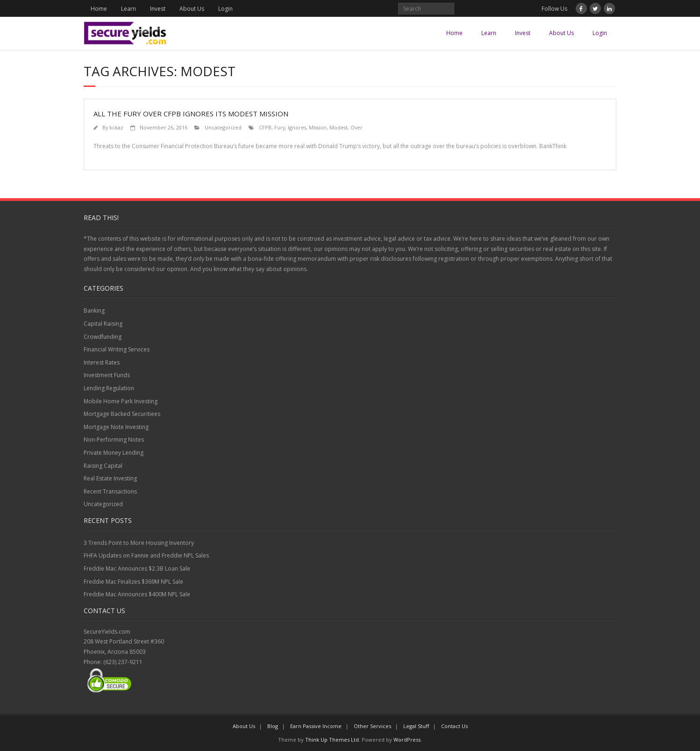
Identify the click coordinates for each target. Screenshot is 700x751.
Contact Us (454, 726)
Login (225, 9)
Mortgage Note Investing (116, 427)
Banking (94, 311)
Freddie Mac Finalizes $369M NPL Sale (133, 582)
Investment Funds (107, 375)
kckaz (116, 127)
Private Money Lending (114, 453)
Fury (280, 127)
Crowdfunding (103, 337)
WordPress (407, 740)
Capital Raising (103, 324)
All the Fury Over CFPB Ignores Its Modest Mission (191, 114)
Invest (158, 9)
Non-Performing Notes (114, 440)
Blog (273, 726)
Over (357, 127)
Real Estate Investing (110, 478)
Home (99, 9)
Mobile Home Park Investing (121, 401)
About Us (192, 9)
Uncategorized (223, 127)
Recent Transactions (110, 491)
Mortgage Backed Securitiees (122, 414)
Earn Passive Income (316, 726)
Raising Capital (103, 466)
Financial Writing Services (117, 349)
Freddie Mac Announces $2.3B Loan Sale (137, 569)
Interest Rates (102, 362)
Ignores (297, 127)
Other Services (372, 726)
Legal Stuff (416, 726)
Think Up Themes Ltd (332, 740)
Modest (339, 127)
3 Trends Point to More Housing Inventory (139, 543)
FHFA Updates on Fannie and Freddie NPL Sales (146, 555)
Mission (318, 127)
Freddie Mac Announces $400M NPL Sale (137, 594)
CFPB (265, 127)
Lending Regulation (109, 388)
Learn (129, 9)
